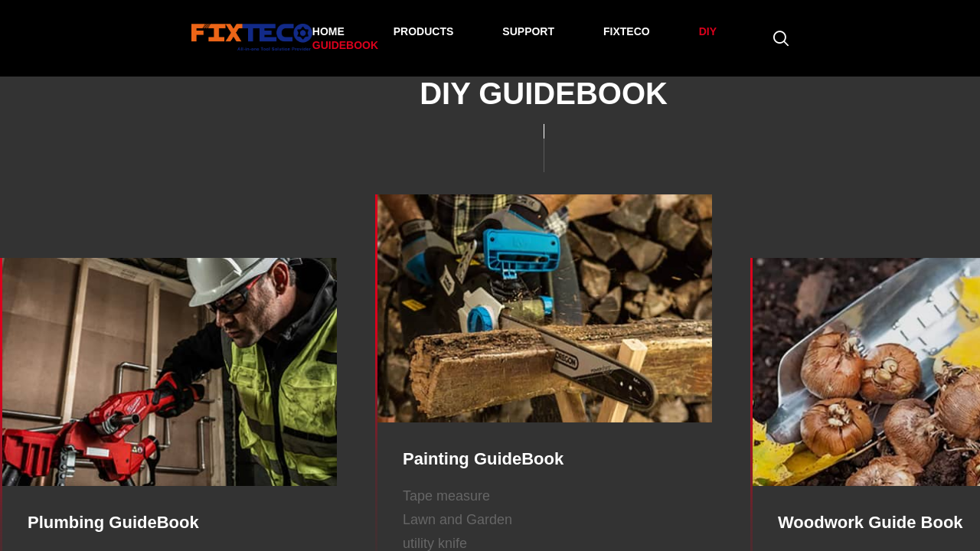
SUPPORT (528, 31)
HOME (328, 31)
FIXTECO (627, 31)
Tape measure (446, 496)
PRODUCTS (424, 31)
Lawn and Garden (457, 520)
